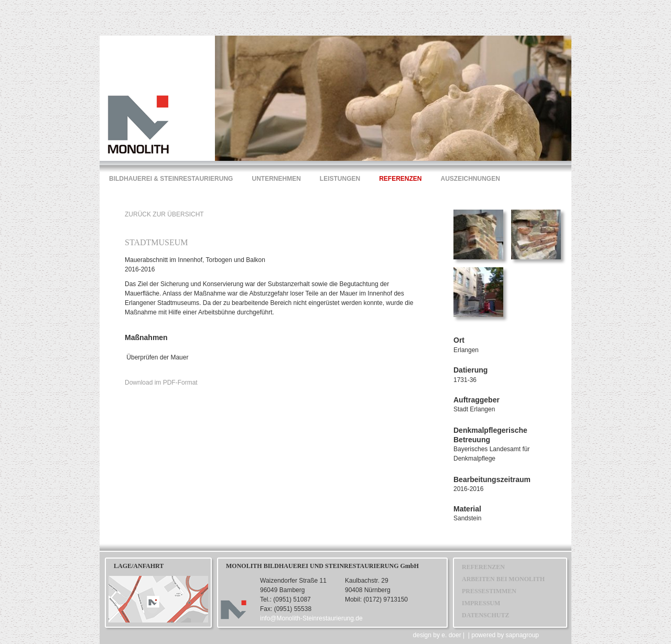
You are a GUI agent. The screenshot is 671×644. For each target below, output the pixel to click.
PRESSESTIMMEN (489, 591)
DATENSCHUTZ (485, 615)
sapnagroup (522, 635)
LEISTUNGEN (340, 179)
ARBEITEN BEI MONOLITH (503, 579)
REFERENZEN (400, 179)
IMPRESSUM (481, 603)
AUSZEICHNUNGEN (470, 179)
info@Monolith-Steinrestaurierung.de (311, 618)
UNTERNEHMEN (276, 179)
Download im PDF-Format (161, 383)
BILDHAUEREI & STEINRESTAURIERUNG (171, 179)
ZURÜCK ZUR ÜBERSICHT (164, 214)
